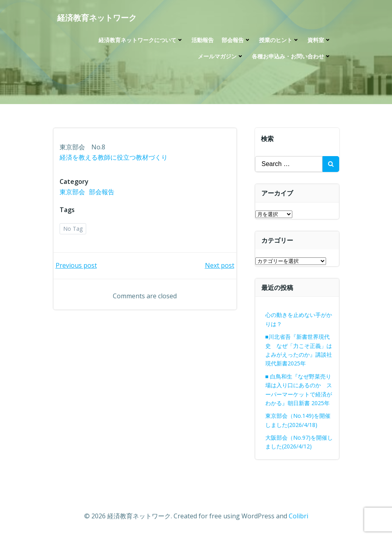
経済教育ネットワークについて (141, 40)
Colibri (298, 516)
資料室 (319, 40)
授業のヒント (279, 40)
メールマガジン (221, 56)
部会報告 (236, 40)
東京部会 (72, 192)
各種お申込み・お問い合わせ (292, 56)
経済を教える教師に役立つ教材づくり (114, 157)
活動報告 (203, 40)
